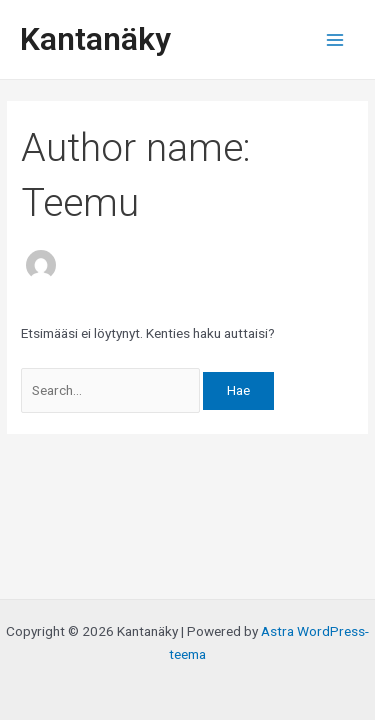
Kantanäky (95, 39)
